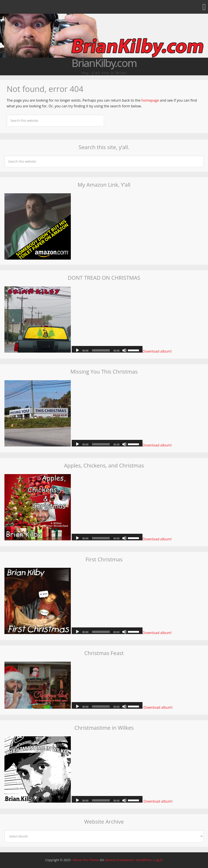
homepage (150, 100)
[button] (104, 7)
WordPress (144, 860)
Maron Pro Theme (86, 860)
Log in (158, 860)
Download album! (157, 351)
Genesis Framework (119, 860)
